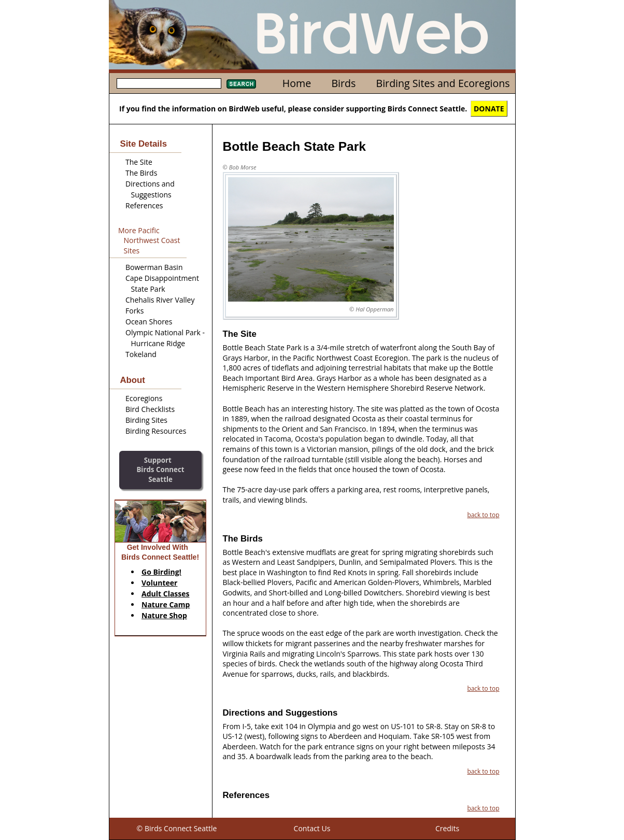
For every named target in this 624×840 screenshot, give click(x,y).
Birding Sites (146, 420)
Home (297, 83)
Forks (134, 311)
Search (241, 84)
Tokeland (141, 354)
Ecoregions (144, 398)
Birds (343, 83)
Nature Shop (164, 615)
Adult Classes (166, 594)
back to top (483, 515)
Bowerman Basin (154, 267)
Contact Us (312, 828)
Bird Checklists (150, 409)
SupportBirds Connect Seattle (160, 470)
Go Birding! (161, 572)
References (144, 205)
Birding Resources (156, 431)
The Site (139, 162)
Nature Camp (166, 604)
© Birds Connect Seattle (177, 828)
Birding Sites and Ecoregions (443, 83)
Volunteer (159, 583)
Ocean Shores (149, 322)
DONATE (489, 109)
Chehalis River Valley (160, 300)
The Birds (141, 173)
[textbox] (169, 83)
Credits (447, 828)
